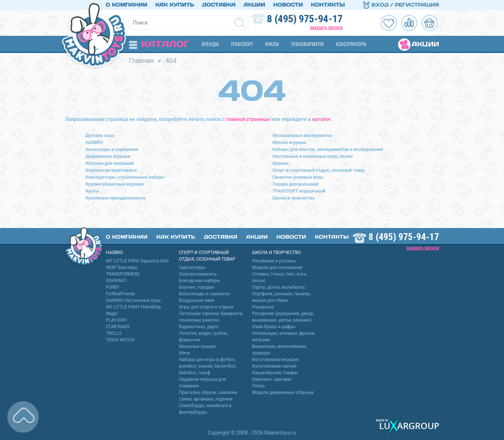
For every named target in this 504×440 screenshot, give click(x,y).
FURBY (112, 287)
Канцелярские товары (275, 373)
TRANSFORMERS (123, 274)
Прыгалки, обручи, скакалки (208, 392)
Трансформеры (307, 44)
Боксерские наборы (199, 281)
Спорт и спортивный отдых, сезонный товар (319, 170)
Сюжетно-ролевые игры (298, 177)
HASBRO (94, 143)
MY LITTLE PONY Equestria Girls (138, 261)
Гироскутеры (192, 268)
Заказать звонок (326, 28)
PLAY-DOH (116, 320)
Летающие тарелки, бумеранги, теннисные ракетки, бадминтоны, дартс (211, 320)
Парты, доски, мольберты (278, 287)
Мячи (185, 353)
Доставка (219, 5)
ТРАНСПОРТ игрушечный (299, 191)
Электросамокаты (198, 274)
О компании (126, 5)
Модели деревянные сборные (283, 392)
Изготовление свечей (274, 366)
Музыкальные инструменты (302, 136)
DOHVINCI (116, 281)
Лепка (258, 386)
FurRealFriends (121, 294)
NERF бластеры (122, 268)
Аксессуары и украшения (112, 149)
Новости (288, 5)
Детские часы (100, 136)
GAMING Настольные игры (133, 300)
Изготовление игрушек (276, 360)
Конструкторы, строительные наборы (125, 177)
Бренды (210, 44)
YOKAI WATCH (120, 340)
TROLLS (114, 333)
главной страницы (248, 119)
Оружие (281, 163)
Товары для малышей (295, 184)
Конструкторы (351, 44)
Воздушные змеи (197, 300)
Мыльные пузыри (197, 346)
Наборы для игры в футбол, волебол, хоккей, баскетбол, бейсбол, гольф (208, 366)
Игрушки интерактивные (111, 170)
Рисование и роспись (274, 261)
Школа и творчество (294, 198)
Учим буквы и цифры (274, 327)
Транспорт (242, 44)
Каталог (159, 44)
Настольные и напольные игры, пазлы (313, 156)
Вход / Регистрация (401, 5)
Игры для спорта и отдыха (206, 307)
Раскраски (263, 307)
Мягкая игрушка (289, 143)
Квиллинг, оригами (272, 379)
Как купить (175, 5)
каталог (322, 119)
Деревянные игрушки (108, 156)
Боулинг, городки (197, 287)
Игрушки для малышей (110, 163)
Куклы (272, 44)
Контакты (328, 5)
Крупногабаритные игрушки (114, 184)
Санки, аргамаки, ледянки (206, 399)
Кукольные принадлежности (115, 198)
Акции (254, 5)
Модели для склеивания (277, 268)
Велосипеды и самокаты (205, 294)
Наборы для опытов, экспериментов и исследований (328, 149)
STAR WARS (118, 327)
